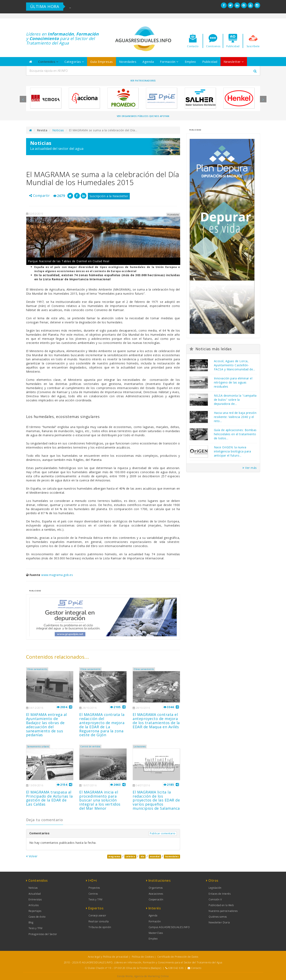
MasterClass (156, 933)
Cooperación (156, 899)
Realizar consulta (99, 921)
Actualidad (35, 894)
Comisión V (215, 899)
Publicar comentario (163, 833)
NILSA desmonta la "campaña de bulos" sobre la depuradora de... (235, 400)
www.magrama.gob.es (57, 575)
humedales (172, 856)
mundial (155, 856)
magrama (114, 856)
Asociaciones (156, 894)
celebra (130, 856)
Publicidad (210, 62)
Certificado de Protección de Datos (178, 957)
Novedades (128, 62)
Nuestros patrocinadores (223, 911)
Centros (93, 894)
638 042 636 (176, 968)
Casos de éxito (37, 917)
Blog (31, 922)
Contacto (196, 968)
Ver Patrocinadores (143, 81)
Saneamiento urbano (38, 746)
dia (143, 856)
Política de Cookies (143, 957)
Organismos (156, 888)
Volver (32, 856)
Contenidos (48, 62)
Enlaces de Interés (220, 894)
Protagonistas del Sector (43, 934)
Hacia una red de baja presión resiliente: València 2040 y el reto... (235, 417)
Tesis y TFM (36, 928)
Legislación (215, 888)
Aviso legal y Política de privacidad (108, 957)
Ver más (250, 468)
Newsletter (234, 62)
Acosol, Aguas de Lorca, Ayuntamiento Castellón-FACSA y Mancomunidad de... (235, 365)
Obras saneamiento (37, 669)
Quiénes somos (218, 917)
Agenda (148, 62)
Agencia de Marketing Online (152, 976)
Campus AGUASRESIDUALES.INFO (169, 927)
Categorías (74, 62)
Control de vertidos (90, 746)
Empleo (190, 62)
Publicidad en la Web (221, 905)
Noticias (58, 130)
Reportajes (35, 911)
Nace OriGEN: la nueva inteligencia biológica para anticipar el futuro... (233, 451)
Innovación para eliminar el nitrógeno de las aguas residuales (233, 382)
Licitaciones (140, 746)
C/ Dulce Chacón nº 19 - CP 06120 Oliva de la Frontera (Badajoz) (123, 968)
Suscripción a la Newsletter (109, 196)
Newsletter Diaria (219, 922)
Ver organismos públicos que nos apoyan (143, 116)
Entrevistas (35, 899)
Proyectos (94, 888)
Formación (169, 62)
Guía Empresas (102, 62)
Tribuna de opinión (100, 927)
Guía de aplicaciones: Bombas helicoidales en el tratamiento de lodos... (235, 434)
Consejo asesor (97, 915)
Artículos (34, 905)
